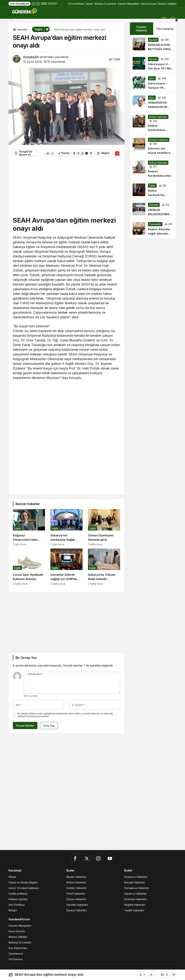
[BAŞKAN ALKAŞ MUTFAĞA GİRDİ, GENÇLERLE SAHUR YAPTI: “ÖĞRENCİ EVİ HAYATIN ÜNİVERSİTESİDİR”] (153, 45)
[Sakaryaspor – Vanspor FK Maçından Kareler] (153, 83)
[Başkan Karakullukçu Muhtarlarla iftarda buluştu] (153, 123)
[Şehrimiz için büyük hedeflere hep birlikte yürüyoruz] (153, 146)
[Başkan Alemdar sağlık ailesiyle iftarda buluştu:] (153, 229)
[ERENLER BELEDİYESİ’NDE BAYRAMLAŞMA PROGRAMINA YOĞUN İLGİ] (153, 210)
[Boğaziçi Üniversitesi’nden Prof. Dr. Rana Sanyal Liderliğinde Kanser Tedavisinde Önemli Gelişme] (29, 526)
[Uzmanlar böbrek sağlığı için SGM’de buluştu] (66, 566)
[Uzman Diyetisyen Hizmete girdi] (104, 526)
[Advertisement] (66, 187)
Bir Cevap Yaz (26, 656)
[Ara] (164, 20)
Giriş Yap (49, 725)
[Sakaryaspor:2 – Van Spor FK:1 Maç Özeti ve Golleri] (153, 64)
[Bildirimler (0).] (173, 20)
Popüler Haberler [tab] (142, 29)
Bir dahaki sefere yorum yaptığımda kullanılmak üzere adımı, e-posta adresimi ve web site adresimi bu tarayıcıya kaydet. (65, 714)
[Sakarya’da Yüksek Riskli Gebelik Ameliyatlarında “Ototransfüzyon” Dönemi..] (104, 566)
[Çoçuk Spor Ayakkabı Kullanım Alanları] (29, 566)
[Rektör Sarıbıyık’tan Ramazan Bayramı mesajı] (153, 190)
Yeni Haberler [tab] (165, 29)
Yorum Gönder (25, 725)
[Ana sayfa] (15, 20)
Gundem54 (31, 57)
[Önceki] (34, 4)
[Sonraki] (38, 4)
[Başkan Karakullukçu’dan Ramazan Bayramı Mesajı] (153, 169)
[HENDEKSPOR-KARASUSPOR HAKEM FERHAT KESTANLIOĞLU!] (153, 102)
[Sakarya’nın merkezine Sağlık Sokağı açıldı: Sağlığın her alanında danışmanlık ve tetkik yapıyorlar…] (66, 526)
